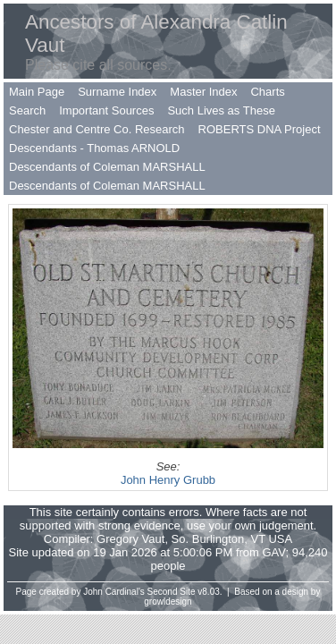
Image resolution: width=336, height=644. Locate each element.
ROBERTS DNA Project (260, 129)
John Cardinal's (114, 592)
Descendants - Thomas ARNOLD (94, 148)
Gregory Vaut (130, 539)
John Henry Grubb (168, 480)
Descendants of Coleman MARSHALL (107, 167)
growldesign (168, 602)
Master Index (203, 92)
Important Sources (106, 110)
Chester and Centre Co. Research (97, 129)
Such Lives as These (221, 110)
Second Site (172, 592)
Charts (267, 92)
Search (27, 110)
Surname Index (117, 92)
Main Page (37, 92)
